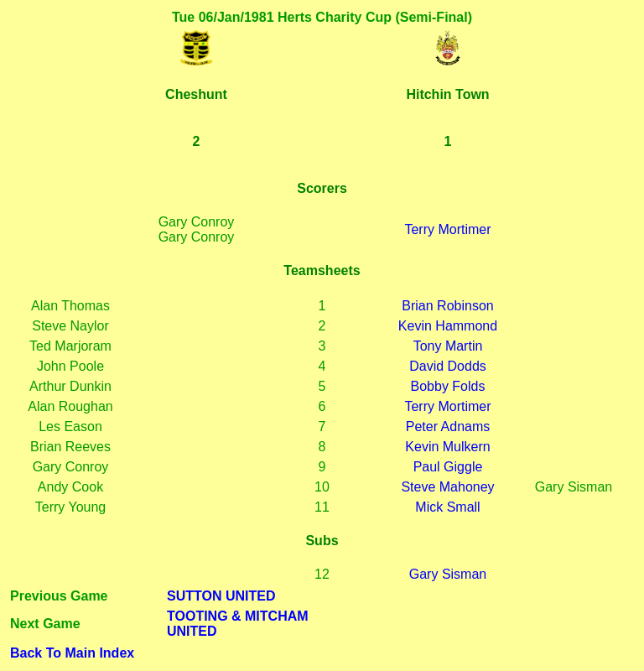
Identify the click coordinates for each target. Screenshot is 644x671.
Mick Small (447, 507)
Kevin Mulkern (447, 447)
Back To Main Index (72, 653)
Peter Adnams (448, 427)
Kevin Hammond (448, 326)
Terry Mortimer (447, 229)
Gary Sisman (448, 574)
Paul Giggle (448, 467)
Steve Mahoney (447, 487)
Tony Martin (448, 346)
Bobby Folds (448, 386)
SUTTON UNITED (221, 596)
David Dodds (448, 366)
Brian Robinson (447, 306)
